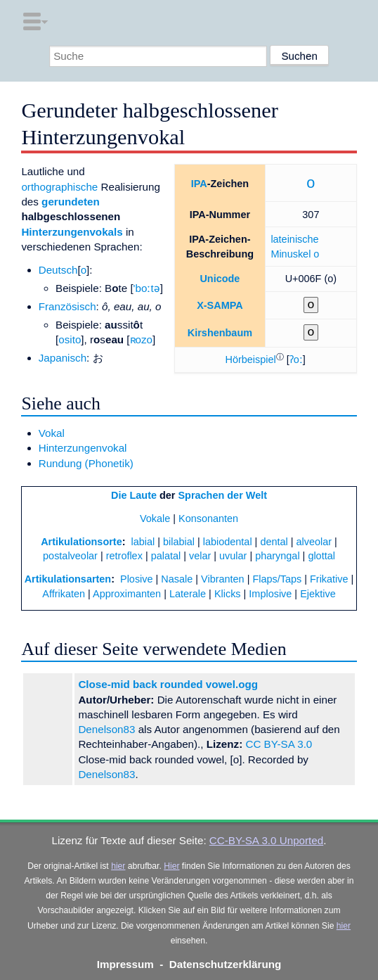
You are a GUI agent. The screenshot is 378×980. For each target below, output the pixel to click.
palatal (166, 556)
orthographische (59, 187)
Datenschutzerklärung (226, 964)
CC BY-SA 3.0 (279, 744)
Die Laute (134, 495)
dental (274, 542)
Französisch (67, 306)
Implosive (270, 594)
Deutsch (58, 270)
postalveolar (70, 556)
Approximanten (127, 594)
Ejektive (318, 594)
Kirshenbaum (220, 333)
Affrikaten (64, 594)
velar (200, 556)
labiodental (228, 542)
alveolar (314, 542)
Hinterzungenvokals (72, 232)
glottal (321, 556)
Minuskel (291, 254)
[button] (251, 359)
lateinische (294, 239)
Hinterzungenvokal (83, 448)
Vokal (52, 433)
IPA (199, 184)
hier (118, 866)
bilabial (179, 542)
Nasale (177, 579)
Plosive (137, 579)
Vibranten (223, 579)
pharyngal (277, 556)
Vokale (155, 518)
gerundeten (71, 202)
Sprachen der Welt (222, 495)
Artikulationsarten (68, 579)
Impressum (125, 964)
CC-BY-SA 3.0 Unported (266, 840)
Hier (171, 866)
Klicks (228, 594)
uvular (233, 556)
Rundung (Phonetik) (86, 463)
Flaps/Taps (277, 579)
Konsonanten (208, 518)
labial (143, 542)
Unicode (220, 279)
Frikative (329, 579)
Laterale (188, 594)
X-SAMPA (220, 305)
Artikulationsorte (82, 542)
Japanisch (63, 358)
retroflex (124, 556)
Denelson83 (106, 729)
